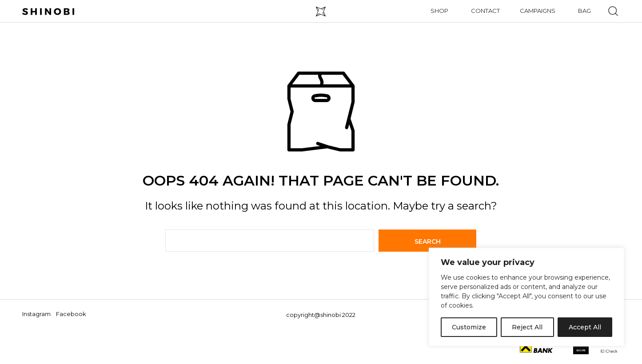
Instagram (36, 314)
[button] (613, 11)
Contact (485, 11)
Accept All (585, 327)
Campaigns (538, 11)
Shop (439, 11)
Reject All (527, 327)
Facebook (71, 314)
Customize (469, 327)
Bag (584, 11)
